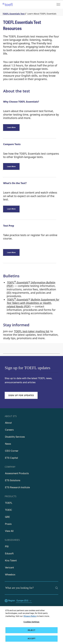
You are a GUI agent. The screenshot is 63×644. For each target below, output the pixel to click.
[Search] (57, 588)
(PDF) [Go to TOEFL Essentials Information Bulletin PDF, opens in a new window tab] (31, 284)
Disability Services (15, 437)
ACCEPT (32, 639)
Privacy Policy (30, 616)
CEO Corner (12, 451)
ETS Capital (11, 458)
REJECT (31, 630)
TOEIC (9, 510)
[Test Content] (11, 209)
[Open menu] (59, 4)
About (8, 423)
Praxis (8, 524)
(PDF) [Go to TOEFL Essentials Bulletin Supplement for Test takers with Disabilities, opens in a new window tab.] (33, 303)
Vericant (9, 568)
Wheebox (10, 575)
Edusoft (9, 554)
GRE (7, 517)
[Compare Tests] (11, 166)
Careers (9, 430)
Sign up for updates (21, 395)
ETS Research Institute (17, 487)
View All (9, 531)
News (8, 444)
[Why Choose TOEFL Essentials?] (11, 128)
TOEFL (9, 503)
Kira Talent (11, 561)
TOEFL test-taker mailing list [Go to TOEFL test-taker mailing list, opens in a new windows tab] (32, 331)
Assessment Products (17, 473)
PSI (7, 547)
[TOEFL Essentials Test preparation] (11, 252)
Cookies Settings (31, 622)
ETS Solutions (13, 480)
